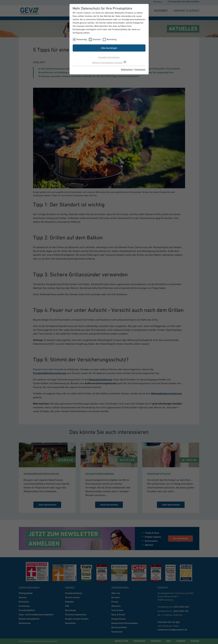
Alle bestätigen (109, 48)
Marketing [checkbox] (112, 39)
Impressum (140, 69)
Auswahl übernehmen (109, 57)
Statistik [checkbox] (97, 39)
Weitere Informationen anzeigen (109, 62)
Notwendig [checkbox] (82, 39)
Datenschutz (127, 69)
